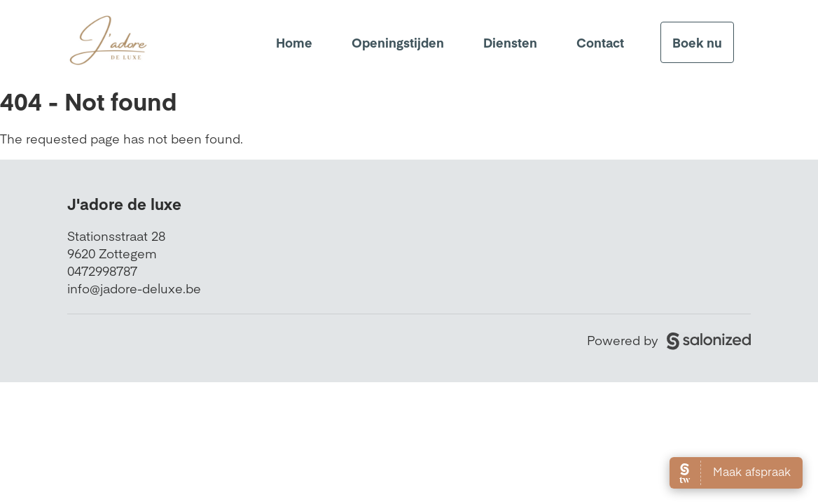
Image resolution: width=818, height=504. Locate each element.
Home (294, 42)
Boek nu (697, 42)
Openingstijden (398, 42)
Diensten (510, 42)
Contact (600, 42)
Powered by (669, 340)
